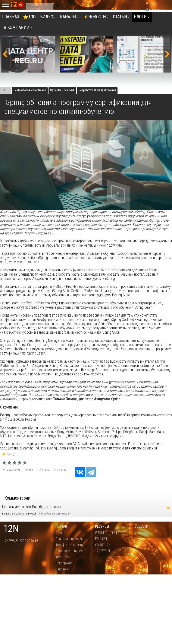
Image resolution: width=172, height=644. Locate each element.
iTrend (46, 470)
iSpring (62, 470)
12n (11, 529)
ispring (10, 454)
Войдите (7, 514)
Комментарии (17, 498)
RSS (168, 508)
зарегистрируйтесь (26, 514)
